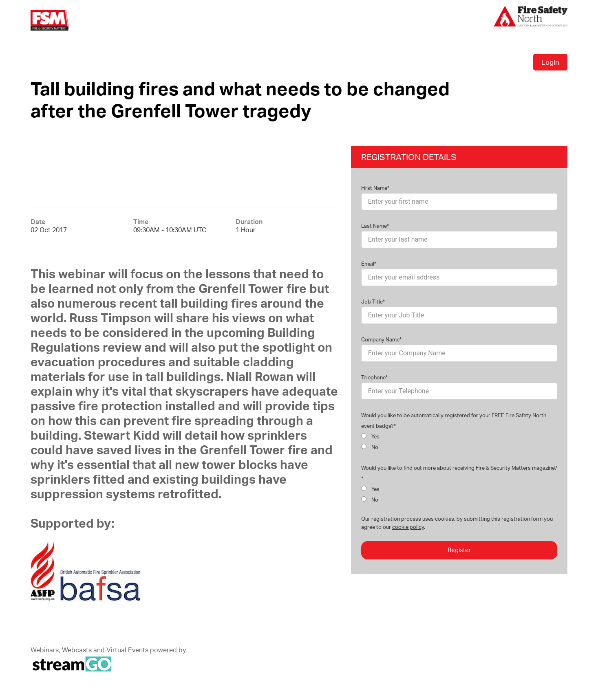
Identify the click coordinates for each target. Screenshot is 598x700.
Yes (371, 436)
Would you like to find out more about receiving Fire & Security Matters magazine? (459, 468)
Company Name (380, 339)
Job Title (372, 302)
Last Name (374, 226)
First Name (374, 188)
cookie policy (408, 527)
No (370, 447)
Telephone (373, 377)
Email (368, 264)
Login (550, 62)
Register (459, 550)
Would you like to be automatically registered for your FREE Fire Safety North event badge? (454, 420)
